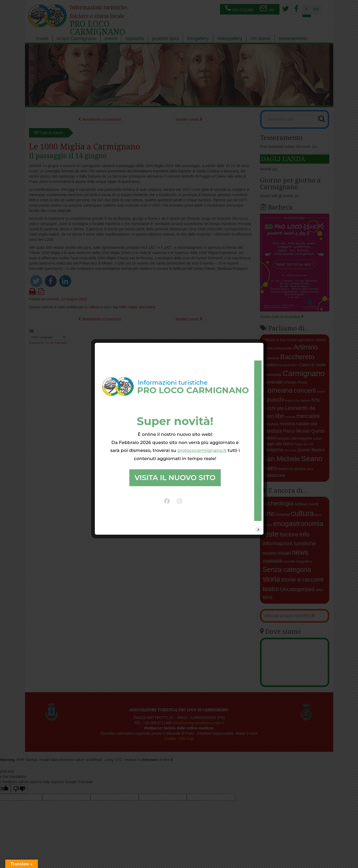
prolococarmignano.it (202, 450)
